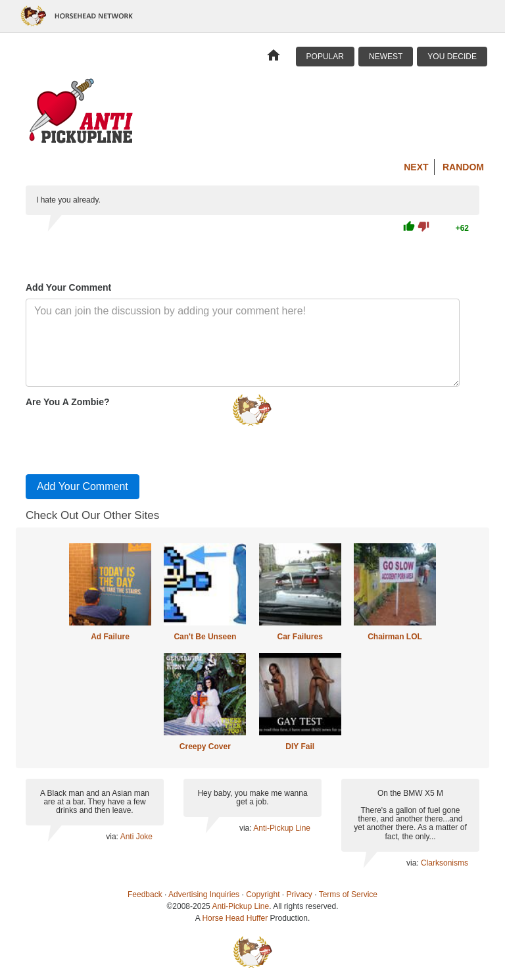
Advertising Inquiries (204, 894)
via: (113, 837)
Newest (386, 57)
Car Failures (300, 637)
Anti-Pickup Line (282, 828)
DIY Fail (300, 747)
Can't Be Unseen (205, 637)
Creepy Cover (205, 747)
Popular (325, 57)
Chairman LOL (395, 637)
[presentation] (126, 438)
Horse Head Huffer (235, 918)
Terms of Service (348, 894)
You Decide (452, 57)
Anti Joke (136, 837)
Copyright (263, 894)
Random (463, 167)
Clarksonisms (445, 863)
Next (416, 167)
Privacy (300, 894)
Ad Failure (110, 637)
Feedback (145, 894)
